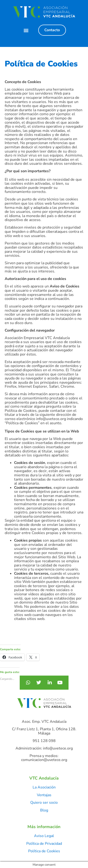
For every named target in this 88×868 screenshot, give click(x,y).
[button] (26, 30)
